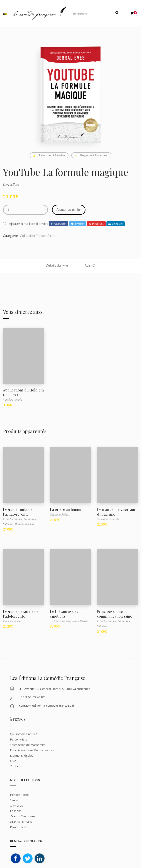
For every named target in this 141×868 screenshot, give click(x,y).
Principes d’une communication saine (115, 614)
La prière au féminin (67, 509)
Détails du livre (57, 265)
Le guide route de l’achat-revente (18, 512)
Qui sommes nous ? (23, 734)
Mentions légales (22, 755)
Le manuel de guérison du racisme (116, 512)
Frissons (16, 811)
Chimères (16, 805)
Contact (15, 766)
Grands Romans (21, 822)
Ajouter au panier (69, 210)
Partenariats (19, 739)
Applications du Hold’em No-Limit (23, 392)
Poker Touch (19, 827)
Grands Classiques (23, 816)
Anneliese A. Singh (108, 519)
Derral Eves (11, 184)
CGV (13, 761)
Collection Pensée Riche (38, 236)
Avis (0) (90, 265)
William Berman (25, 524)
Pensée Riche (19, 795)
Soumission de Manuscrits (28, 745)
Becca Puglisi (80, 621)
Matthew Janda (12, 400)
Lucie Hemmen (12, 621)
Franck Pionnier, (13, 519)
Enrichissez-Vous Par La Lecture (32, 750)
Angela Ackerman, (61, 621)
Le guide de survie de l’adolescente (21, 614)
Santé (14, 800)
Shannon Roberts (60, 514)
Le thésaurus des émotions (64, 614)
